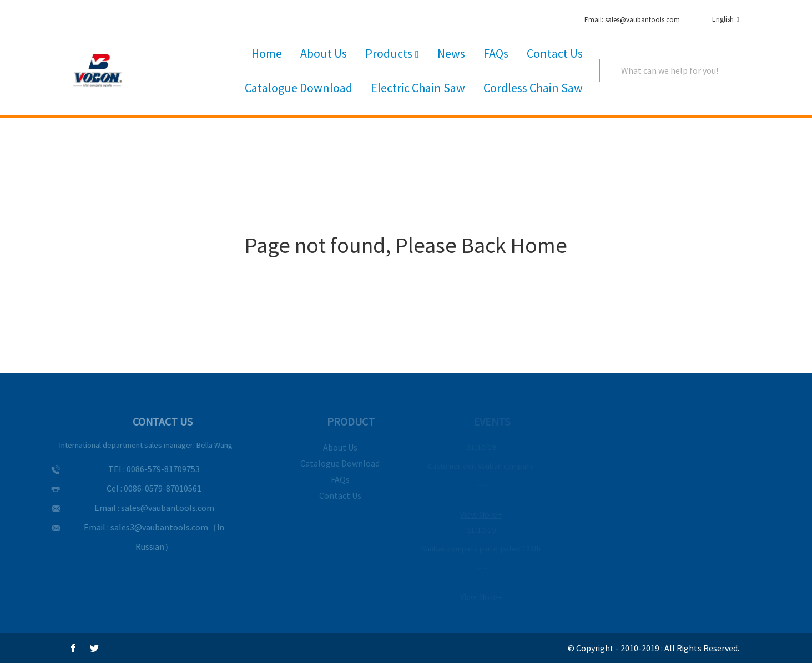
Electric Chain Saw (418, 88)
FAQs (496, 53)
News (451, 53)
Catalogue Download (299, 88)
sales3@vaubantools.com (153, 527)
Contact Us (555, 53)
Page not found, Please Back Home (406, 245)
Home (267, 53)
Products (392, 54)
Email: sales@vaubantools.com (632, 20)
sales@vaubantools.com (161, 508)
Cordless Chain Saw (533, 88)
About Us (324, 53)
